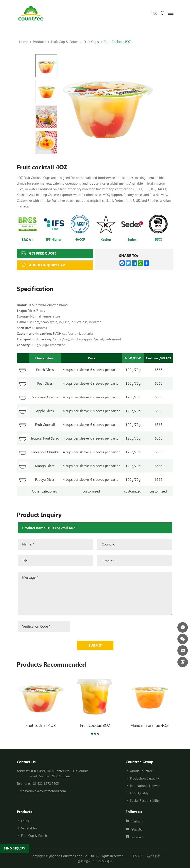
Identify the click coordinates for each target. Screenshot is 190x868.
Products (40, 42)
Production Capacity (144, 778)
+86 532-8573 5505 (45, 783)
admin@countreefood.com (47, 791)
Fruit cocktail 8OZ (95, 725)
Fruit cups (91, 42)
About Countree (141, 771)
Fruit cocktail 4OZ (41, 725)
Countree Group (140, 762)
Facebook (138, 837)
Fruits (25, 821)
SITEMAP (135, 856)
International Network (146, 786)
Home (24, 42)
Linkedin (137, 821)
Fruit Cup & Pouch (65, 42)
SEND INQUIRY (15, 848)
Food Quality (139, 793)
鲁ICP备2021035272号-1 (95, 861)
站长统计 (153, 856)
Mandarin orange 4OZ (149, 725)
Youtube (137, 829)
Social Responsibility (145, 800)
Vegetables (29, 828)
